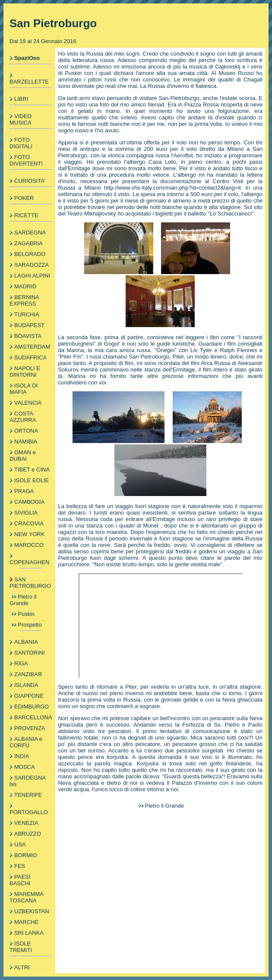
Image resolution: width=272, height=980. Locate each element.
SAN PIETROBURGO (30, 583)
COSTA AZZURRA (23, 417)
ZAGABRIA (28, 243)
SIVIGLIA (26, 513)
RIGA (21, 663)
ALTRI (22, 967)
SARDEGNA (30, 233)
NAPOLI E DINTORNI (25, 371)
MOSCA (25, 767)
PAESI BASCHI (20, 880)
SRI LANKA (29, 933)
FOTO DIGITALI (21, 143)
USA (20, 844)
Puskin (26, 614)
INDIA (22, 756)
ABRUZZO (28, 834)
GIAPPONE (29, 696)
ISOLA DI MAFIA (24, 389)
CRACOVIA (29, 523)
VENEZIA (26, 823)
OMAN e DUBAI (23, 456)
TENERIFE (28, 795)
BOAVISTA (28, 336)
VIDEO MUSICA (21, 119)
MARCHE (26, 922)
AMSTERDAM (32, 347)
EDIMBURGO (32, 707)
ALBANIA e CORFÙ (26, 742)
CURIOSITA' (30, 181)
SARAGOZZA (32, 265)
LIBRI (21, 99)
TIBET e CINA (32, 470)
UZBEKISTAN (32, 911)
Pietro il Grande (23, 600)
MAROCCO (29, 545)
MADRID (25, 286)
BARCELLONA (33, 717)
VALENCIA (28, 403)
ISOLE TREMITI (21, 947)
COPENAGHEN (29, 562)
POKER (24, 198)
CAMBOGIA (29, 502)
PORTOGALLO (29, 812)
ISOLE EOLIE (32, 480)
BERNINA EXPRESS (24, 300)
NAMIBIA (26, 442)
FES (20, 866)
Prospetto (30, 625)
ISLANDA (26, 685)
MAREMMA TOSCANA (26, 897)
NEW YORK (30, 534)
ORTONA (26, 431)
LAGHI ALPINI (32, 276)
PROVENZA (30, 728)
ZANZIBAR (28, 674)
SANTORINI (30, 653)
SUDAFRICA (30, 357)
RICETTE (26, 215)
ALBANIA (26, 642)
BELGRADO (30, 254)
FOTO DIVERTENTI (26, 160)
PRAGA (24, 491)
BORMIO (26, 855)
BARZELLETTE (29, 82)
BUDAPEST (29, 325)
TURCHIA (27, 314)
